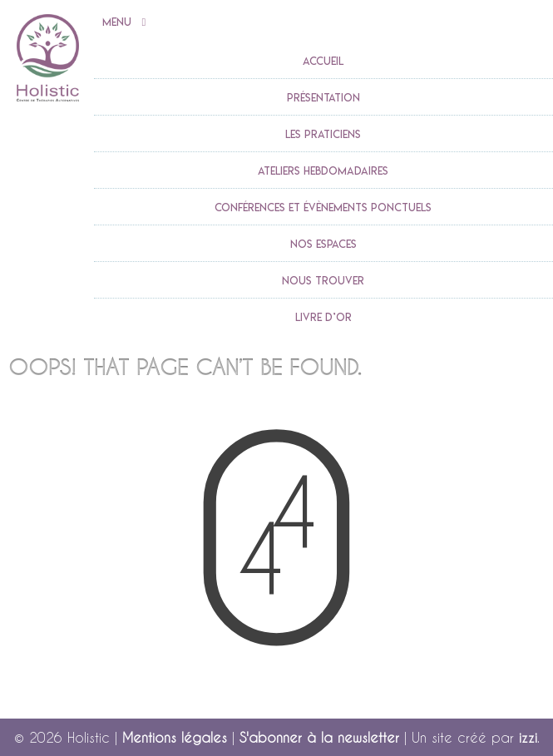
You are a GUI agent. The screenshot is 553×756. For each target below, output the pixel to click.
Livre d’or (323, 317)
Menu (124, 22)
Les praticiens (323, 134)
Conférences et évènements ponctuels (323, 207)
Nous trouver (323, 280)
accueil (323, 61)
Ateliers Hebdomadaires (323, 170)
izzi (528, 737)
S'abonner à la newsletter (319, 737)
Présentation (323, 97)
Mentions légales (175, 737)
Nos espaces (323, 244)
